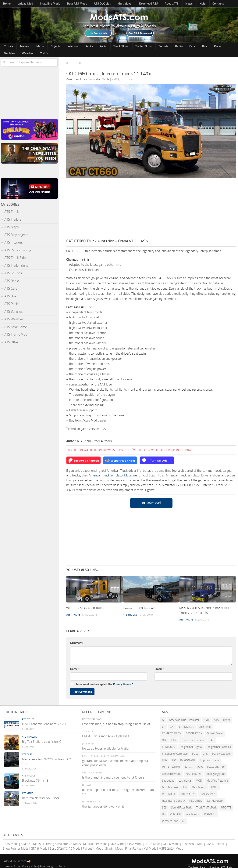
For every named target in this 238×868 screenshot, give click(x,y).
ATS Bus (10, 290)
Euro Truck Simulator (193, 734)
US (164, 808)
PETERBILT (169, 788)
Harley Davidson (222, 747)
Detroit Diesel (215, 727)
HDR (165, 754)
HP (174, 754)
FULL (195, 747)
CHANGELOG (187, 721)
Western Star (170, 815)
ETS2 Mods (135, 837)
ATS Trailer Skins (16, 259)
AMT (207, 714)
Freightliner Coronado (175, 747)
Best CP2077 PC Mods (65, 842)
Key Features (194, 768)
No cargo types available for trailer (106, 742)
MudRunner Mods (95, 837)
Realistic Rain (207, 788)
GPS (205, 747)
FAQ (212, 734)
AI (163, 714)
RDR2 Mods (153, 837)
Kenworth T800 (216, 761)
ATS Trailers (13, 213)
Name (75, 663)
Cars (164, 47)
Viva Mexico (193, 808)
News (170, 4)
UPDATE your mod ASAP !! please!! (106, 730)
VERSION (176, 808)
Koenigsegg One (216, 768)
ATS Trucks (76, 57)
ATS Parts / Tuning (18, 244)
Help (181, 4)
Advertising (46, 860)
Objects (47, 47)
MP (185, 781)
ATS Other (12, 336)
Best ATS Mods (70, 4)
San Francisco (215, 794)
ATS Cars (11, 283)
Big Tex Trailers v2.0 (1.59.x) (41, 735)
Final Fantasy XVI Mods (141, 842)
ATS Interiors (14, 237)
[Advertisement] (151, 203)
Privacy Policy (122, 678)
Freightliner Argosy (191, 741)
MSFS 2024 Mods (171, 842)
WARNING (210, 808)
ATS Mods (10, 855)
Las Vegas (168, 774)
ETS (174, 734)
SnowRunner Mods (16, 842)
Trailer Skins (123, 47)
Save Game (117, 837)
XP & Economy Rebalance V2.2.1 (44, 718)
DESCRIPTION (194, 727)
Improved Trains (210, 754)
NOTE (215, 781)
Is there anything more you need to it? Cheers (113, 771)
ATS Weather (14, 313)
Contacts (194, 4)
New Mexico (199, 781)
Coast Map (205, 721)
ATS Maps (11, 221)
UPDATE (226, 801)
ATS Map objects (16, 229)
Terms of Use (12, 860)
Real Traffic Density (173, 794)
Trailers (21, 47)
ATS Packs (12, 298)
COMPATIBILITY (172, 727)
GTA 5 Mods (39, 842)
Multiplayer (113, 4)
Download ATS (134, 4)
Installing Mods (45, 4)
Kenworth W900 (172, 768)
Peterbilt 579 (188, 788)
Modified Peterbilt (217, 774)
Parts (87, 47)
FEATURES (169, 741)
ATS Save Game (16, 321)
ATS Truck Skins (16, 252)
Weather (213, 47)
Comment (76, 637)
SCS (164, 801)
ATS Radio (12, 275)
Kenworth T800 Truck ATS (141, 602)
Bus (173, 47)
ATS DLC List (92, 4)
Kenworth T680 (194, 761)
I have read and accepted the (102, 678)
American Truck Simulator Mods (110, 469)
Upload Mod (22, 4)
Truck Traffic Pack (206, 801)
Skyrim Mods (114, 842)
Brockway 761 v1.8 (35, 774)
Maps (34, 47)
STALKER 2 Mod (192, 837)
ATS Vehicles (13, 306)
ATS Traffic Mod (16, 329)
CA (164, 721)
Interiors (62, 47)
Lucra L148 (185, 774)
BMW (227, 714)
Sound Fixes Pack (181, 801)
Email (159, 663)
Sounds (140, 47)
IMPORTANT (188, 754)
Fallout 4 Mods (93, 842)
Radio (153, 47)
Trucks (7, 47)
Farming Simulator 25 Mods (62, 837)
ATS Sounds (13, 267)
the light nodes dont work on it (103, 800)
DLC (164, 734)
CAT (172, 721)
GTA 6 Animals (215, 837)
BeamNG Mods (31, 837)
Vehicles (197, 47)
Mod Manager (170, 781)
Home (6, 4)
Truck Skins (103, 47)
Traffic (227, 47)
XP (184, 815)
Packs (76, 47)
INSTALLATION (171, 761)
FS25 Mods (11, 837)
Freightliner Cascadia (219, 741)
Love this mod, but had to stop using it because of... (117, 718)
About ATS (155, 4)
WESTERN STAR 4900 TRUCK (86, 602)
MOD (199, 774)
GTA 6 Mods (171, 837)
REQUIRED (196, 794)
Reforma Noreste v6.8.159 (40, 792)
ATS (216, 714)
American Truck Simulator (184, 714)
